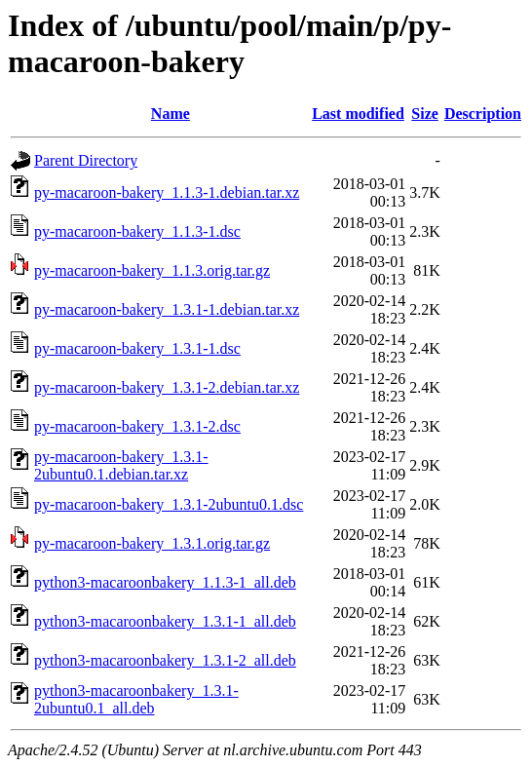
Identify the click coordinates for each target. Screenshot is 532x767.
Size (425, 114)
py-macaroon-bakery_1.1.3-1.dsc (137, 231)
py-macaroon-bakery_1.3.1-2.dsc (137, 426)
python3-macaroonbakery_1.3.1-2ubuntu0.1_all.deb (136, 699)
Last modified (358, 114)
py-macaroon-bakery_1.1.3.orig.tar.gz (152, 270)
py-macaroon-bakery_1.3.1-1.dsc (137, 348)
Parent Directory (86, 160)
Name (171, 114)
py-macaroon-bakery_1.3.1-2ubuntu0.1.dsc (169, 504)
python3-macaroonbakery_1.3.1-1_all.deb (165, 621)
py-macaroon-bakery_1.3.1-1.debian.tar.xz (167, 309)
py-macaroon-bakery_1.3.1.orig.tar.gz (152, 543)
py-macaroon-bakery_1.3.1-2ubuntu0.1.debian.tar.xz (121, 465)
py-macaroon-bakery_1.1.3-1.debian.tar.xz (167, 192)
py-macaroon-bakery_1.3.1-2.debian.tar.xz (167, 387)
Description (483, 114)
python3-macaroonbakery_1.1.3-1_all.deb (165, 582)
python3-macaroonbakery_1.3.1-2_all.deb (165, 660)
